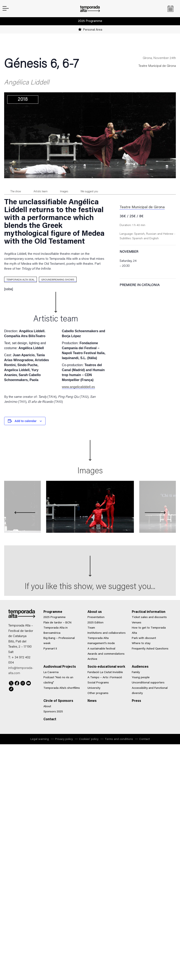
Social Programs (98, 683)
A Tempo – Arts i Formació (105, 678)
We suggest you (89, 192)
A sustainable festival (101, 649)
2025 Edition (95, 623)
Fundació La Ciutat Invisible (105, 672)
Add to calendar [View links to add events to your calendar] (26, 421)
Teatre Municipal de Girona (157, 66)
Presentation (96, 617)
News (92, 701)
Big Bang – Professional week (59, 641)
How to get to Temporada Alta (149, 631)
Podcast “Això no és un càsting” (58, 680)
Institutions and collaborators (107, 633)
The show (16, 192)
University (94, 688)
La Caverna (51, 672)
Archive (92, 659)
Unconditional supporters (148, 683)
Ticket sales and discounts (149, 617)
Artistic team (41, 192)
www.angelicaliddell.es (78, 387)
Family (136, 672)
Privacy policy (64, 739)
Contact (50, 719)
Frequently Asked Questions (150, 649)
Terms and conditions (119, 739)
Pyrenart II (50, 649)
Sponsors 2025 (53, 712)
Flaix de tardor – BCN (57, 623)
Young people (141, 678)
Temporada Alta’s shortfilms (62, 688)
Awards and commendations (106, 654)
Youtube (29, 683)
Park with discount (144, 638)
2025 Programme (90, 21)
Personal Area (93, 30)
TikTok (11, 688)
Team (91, 628)
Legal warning (40, 739)
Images (64, 192)
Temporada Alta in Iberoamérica (56, 631)
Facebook (17, 683)
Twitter (11, 683)
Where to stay (141, 643)
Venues (137, 623)
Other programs (98, 693)
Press (136, 701)
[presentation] (25, 513)
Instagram (23, 683)
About (47, 707)
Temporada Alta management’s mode (101, 641)
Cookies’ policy (89, 739)
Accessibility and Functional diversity (150, 691)
